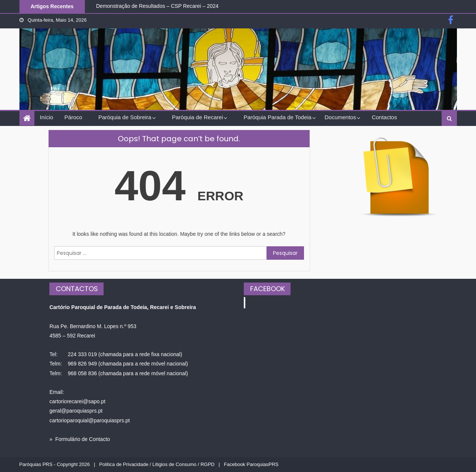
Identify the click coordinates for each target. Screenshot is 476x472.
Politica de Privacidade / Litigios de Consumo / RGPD (157, 464)
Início (47, 117)
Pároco (73, 117)
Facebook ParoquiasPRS (251, 464)
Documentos (340, 117)
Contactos (384, 117)
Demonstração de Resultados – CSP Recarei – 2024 (157, 6)
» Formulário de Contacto (80, 439)
